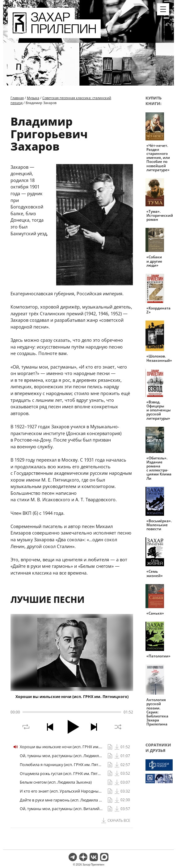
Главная (17, 98)
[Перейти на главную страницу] (54, 34)
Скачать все (119, 820)
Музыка (33, 98)
